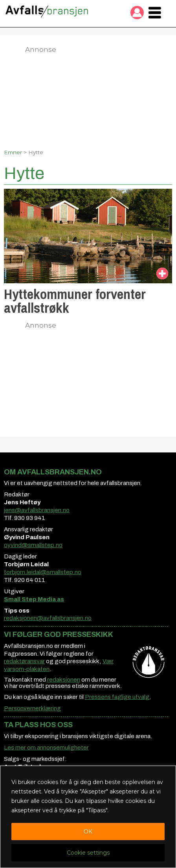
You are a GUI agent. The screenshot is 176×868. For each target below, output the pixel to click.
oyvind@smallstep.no (33, 545)
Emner (13, 152)
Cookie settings (88, 853)
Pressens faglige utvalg (117, 697)
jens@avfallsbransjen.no (37, 510)
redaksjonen (64, 680)
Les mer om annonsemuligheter (46, 748)
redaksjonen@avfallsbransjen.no (48, 618)
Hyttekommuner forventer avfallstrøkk (75, 301)
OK (88, 832)
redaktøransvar (24, 661)
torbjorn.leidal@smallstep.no (43, 572)
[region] (88, 817)
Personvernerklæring (32, 708)
